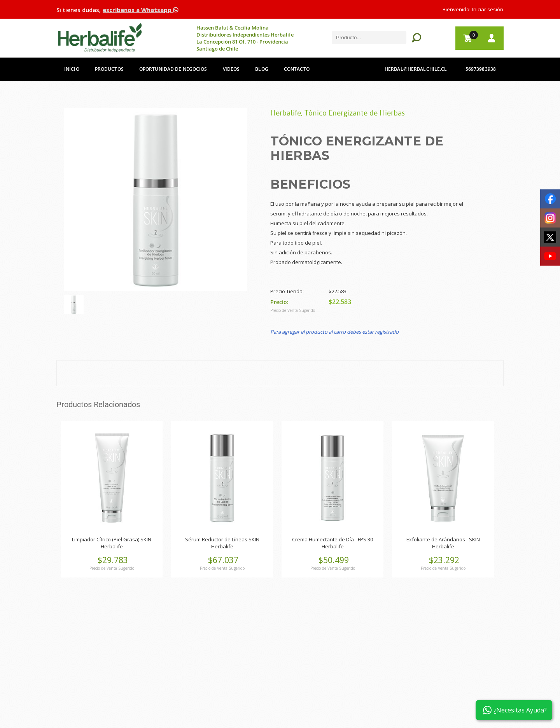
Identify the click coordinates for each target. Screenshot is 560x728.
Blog (262, 69)
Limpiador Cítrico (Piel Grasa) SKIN (112, 539)
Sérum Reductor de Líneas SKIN (222, 539)
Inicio (72, 69)
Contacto (297, 69)
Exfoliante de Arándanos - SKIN (443, 539)
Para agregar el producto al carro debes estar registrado (334, 332)
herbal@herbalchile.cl (416, 69)
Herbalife (112, 546)
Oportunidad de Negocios (173, 69)
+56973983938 (479, 69)
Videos (231, 69)
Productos (109, 69)
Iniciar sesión (488, 9)
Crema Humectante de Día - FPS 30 (332, 539)
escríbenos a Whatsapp (140, 10)
